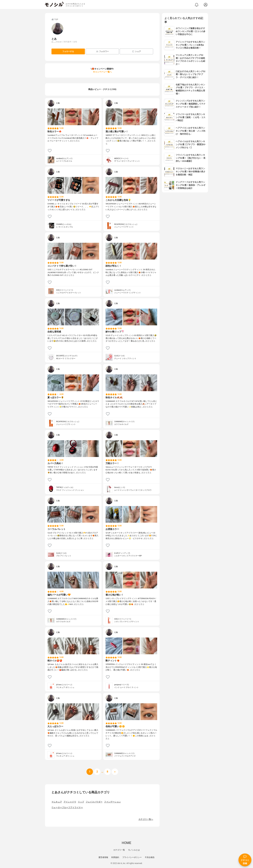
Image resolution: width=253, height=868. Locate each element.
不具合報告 (150, 857)
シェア (136, 51)
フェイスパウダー (94, 802)
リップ (81, 802)
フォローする (68, 51)
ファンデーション (112, 802)
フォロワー (102, 51)
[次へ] (97, 772)
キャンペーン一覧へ (102, 72)
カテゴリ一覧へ (146, 819)
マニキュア (57, 802)
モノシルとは (134, 850)
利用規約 (115, 857)
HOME (126, 843)
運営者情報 (103, 857)
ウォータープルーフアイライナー (67, 807)
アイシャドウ (70, 802)
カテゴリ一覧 (119, 850)
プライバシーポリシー (132, 857)
